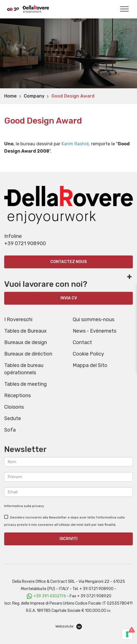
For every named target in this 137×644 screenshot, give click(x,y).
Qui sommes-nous (94, 319)
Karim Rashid (75, 144)
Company (34, 96)
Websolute (69, 627)
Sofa (10, 430)
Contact (82, 342)
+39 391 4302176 (50, 596)
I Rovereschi (18, 319)
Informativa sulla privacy (24, 506)
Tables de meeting (25, 384)
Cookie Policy (88, 354)
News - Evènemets (95, 331)
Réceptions (17, 396)
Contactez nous (68, 262)
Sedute (13, 418)
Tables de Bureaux (25, 331)
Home (10, 96)
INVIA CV (69, 298)
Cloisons (14, 407)
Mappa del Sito (90, 365)
